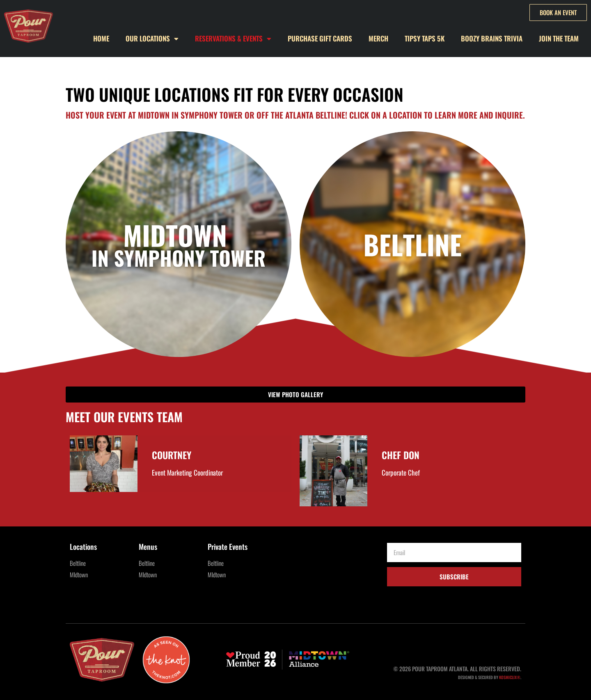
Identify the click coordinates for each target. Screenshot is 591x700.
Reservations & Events (233, 39)
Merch (378, 38)
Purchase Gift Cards (320, 38)
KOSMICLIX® (510, 677)
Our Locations (152, 39)
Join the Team (559, 38)
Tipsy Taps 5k (425, 38)
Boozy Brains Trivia (492, 38)
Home (101, 38)
